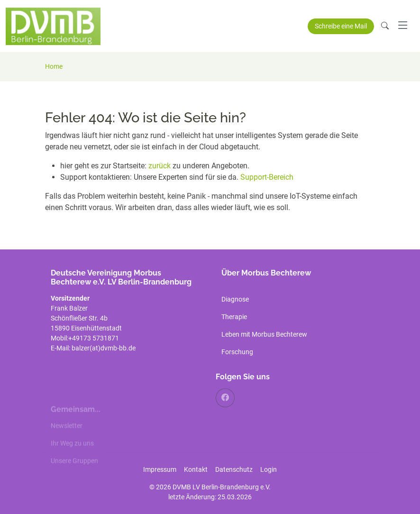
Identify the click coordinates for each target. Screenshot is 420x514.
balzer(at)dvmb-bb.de (104, 348)
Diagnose (235, 299)
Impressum (160, 469)
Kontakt (196, 469)
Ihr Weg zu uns (72, 450)
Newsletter (67, 433)
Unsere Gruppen (74, 468)
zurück (160, 166)
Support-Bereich (267, 177)
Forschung (237, 352)
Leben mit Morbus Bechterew (264, 334)
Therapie (234, 317)
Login (269, 469)
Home (54, 66)
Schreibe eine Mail (341, 26)
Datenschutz (234, 469)
